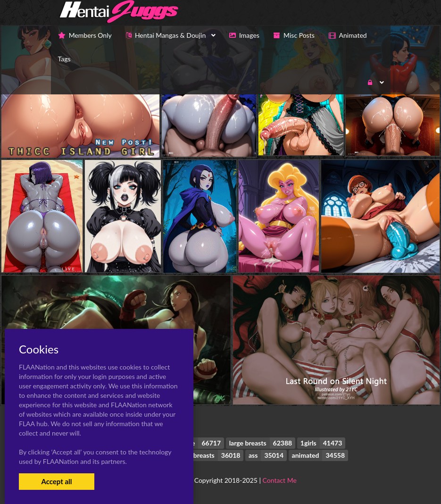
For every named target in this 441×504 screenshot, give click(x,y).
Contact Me (280, 480)
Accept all (56, 481)
